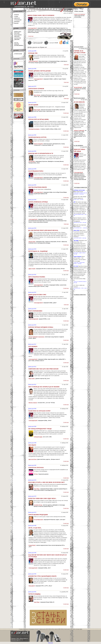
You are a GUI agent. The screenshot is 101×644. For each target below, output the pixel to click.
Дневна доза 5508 (32, 409)
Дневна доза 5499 (32, 443)
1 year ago (81, 199)
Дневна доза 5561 (32, 151)
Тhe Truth (76, 266)
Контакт (16, 23)
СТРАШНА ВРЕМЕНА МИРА (79, 214)
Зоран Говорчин (77, 257)
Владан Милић (32, 545)
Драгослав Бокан (33, 459)
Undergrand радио (38, 437)
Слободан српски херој (79, 190)
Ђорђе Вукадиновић (33, 319)
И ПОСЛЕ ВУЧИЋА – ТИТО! (79, 288)
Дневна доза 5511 (32, 385)
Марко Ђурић (37, 110)
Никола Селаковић (38, 144)
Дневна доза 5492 (32, 465)
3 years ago (84, 238)
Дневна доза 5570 (32, 103)
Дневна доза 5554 (32, 185)
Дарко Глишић (32, 269)
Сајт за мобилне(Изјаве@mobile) (19, 44)
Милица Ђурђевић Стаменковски (36, 337)
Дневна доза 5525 (32, 309)
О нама (16, 16)
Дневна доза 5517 (32, 344)
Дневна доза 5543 (32, 249)
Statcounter (50, 643)
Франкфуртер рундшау (34, 129)
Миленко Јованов (33, 403)
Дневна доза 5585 (32, 51)
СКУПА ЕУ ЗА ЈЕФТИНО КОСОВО (80, 282)
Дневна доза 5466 (32, 526)
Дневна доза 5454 (32, 574)
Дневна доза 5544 (32, 228)
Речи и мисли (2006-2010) (57, 629)
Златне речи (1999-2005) (70, 629)
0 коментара (31, 36)
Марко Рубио (32, 379)
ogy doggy (76, 241)
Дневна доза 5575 (32, 86)
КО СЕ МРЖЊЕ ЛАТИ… (78, 228)
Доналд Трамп (32, 242)
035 (74, 202)
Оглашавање (18, 20)
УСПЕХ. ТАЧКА (76, 199)
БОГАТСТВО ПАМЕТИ (78, 238)
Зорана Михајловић (33, 61)
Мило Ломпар (37, 95)
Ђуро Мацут (37, 489)
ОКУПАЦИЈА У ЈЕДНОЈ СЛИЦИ (79, 253)
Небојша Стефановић (79, 130)
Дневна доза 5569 (32, 117)
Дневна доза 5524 (32, 325)
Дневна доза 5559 (32, 169)
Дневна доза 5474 (32, 512)
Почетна (17, 15)
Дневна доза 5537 (32, 292)
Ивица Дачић (32, 586)
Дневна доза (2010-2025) (45, 629)
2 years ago (84, 222)
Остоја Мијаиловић (38, 520)
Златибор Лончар (38, 505)
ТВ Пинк (36, 474)
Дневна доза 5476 (32, 480)
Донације (17, 22)
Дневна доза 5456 (32, 553)
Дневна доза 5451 (32, 592)
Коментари (66, 65)
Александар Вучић (32, 28)
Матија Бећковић (78, 87)
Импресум (17, 18)
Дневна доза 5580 (32, 69)
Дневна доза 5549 (32, 200)
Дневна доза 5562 (32, 135)
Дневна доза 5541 (32, 275)
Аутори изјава (18, 54)
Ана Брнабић (32, 161)
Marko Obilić (77, 230)
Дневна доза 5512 (32, 367)
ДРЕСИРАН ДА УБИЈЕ (78, 222)
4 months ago (81, 194)
